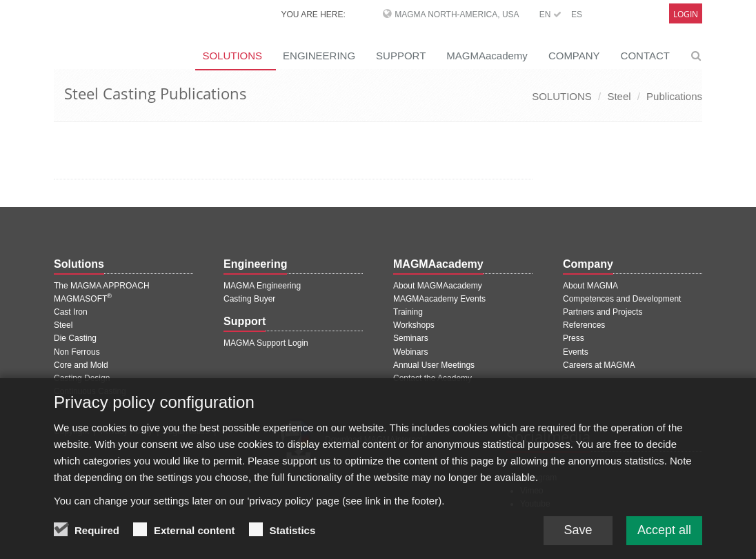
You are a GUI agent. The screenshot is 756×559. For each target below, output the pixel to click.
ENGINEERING (319, 56)
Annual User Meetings (434, 365)
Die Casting (75, 338)
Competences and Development (622, 299)
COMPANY (574, 56)
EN (550, 14)
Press (574, 338)
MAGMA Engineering (262, 286)
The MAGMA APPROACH (102, 286)
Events (576, 352)
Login (686, 14)
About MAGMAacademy (438, 286)
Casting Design (82, 378)
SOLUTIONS (232, 56)
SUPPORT (401, 56)
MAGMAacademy (487, 56)
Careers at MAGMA (599, 365)
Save (578, 536)
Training (408, 312)
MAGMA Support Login (266, 343)
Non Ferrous (77, 352)
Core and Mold (81, 365)
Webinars (410, 352)
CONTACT (645, 56)
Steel (619, 96)
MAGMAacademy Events (439, 299)
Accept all (664, 536)
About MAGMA (590, 286)
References (584, 325)
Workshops (414, 325)
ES (577, 14)
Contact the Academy (432, 378)
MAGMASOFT (83, 299)
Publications (674, 96)
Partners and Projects (603, 312)
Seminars (411, 338)
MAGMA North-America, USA (457, 14)
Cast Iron (71, 312)
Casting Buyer (249, 299)
